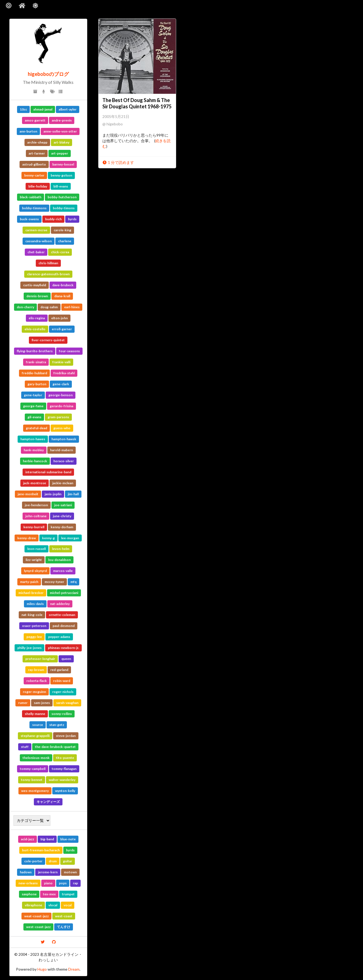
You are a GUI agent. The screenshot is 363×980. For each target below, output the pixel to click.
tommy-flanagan (64, 769)
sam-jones (42, 703)
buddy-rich (53, 219)
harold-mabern (62, 450)
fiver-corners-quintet (48, 340)
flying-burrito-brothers (35, 351)
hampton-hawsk (64, 439)
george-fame (33, 406)
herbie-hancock (35, 461)
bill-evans (61, 186)
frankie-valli (61, 362)
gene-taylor (33, 395)
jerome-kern (48, 872)
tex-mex (49, 894)
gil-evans (34, 417)
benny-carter (34, 175)
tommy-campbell (33, 769)
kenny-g (48, 538)
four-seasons (69, 351)
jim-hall (73, 494)
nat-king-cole (32, 615)
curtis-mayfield (35, 285)
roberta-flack (37, 681)
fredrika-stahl (64, 373)
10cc (23, 109)
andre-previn (62, 120)
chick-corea (60, 252)
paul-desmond (64, 626)
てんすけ (64, 927)
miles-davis (35, 604)
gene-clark (61, 384)
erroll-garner (62, 329)
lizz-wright (34, 560)
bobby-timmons (34, 208)
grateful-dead (36, 428)
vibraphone (33, 905)
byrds (72, 219)
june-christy (62, 516)
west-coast (64, 916)
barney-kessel (63, 164)
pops (63, 883)
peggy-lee (34, 637)
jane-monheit (28, 494)
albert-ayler (68, 109)
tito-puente (65, 758)
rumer (23, 703)
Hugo (42, 969)
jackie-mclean (63, 483)
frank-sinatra (36, 362)
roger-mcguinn (34, 692)
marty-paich (29, 582)
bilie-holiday (38, 186)
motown (70, 872)
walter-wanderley (62, 780)
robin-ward (62, 681)
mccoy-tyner (54, 582)
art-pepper (60, 153)
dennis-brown (37, 296)
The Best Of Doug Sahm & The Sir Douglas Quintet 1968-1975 (137, 103)
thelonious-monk (36, 758)
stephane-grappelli (35, 736)
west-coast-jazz (38, 927)
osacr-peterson (34, 626)
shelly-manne (35, 714)
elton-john (59, 318)
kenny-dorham (62, 527)
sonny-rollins (62, 714)
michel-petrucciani (64, 593)
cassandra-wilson (39, 241)
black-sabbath (31, 197)
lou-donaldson (59, 560)
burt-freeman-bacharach (41, 850)
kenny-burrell (34, 527)
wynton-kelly (65, 791)
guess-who (62, 428)
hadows (26, 872)
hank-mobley (34, 450)
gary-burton (37, 384)
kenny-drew (27, 538)
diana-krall (62, 296)
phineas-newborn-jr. (63, 648)
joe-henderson (36, 505)
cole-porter (33, 861)
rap (75, 883)
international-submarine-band (48, 472)
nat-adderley (60, 604)
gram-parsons (58, 417)
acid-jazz (28, 839)
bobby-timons (64, 208)
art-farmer (37, 153)
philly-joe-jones (29, 648)
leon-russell (36, 549)
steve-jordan (66, 736)
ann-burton (28, 131)
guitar (68, 861)
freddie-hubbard (34, 373)
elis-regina (37, 318)
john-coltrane (36, 516)
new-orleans (28, 883)
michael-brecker (31, 593)
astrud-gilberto (34, 164)
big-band (47, 839)
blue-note (68, 839)
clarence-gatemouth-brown (48, 274)
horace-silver (64, 461)
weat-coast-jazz (36, 916)
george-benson (61, 395)
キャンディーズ (48, 802)
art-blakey (62, 142)
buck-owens (29, 219)
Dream (74, 969)
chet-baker (36, 252)
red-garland (59, 670)
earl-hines (72, 307)
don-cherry (25, 307)
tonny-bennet (32, 780)
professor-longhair (40, 659)
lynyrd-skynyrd (35, 571)
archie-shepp (37, 142)
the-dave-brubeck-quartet (55, 747)
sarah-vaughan (67, 703)
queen (66, 659)
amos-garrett (35, 120)
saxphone (29, 894)
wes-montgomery (35, 791)
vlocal (53, 905)
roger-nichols (63, 692)
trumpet (68, 894)
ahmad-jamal (43, 109)
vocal (68, 905)
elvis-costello (35, 329)
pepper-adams (59, 637)
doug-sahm (49, 307)
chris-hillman (48, 263)
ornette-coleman (62, 615)
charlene (65, 241)
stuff (25, 747)
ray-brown (36, 670)
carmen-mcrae (36, 230)
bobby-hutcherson (62, 197)
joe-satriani (63, 505)
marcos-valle (63, 571)
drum (53, 861)
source (38, 725)
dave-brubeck (63, 285)
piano (48, 883)
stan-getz (57, 725)
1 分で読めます (118, 162)
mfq (73, 582)
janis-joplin (53, 494)
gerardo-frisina (62, 406)
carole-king (62, 230)
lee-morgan (70, 538)
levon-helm (61, 549)
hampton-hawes (33, 439)
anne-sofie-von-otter (60, 131)
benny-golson (61, 175)
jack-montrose (35, 483)
